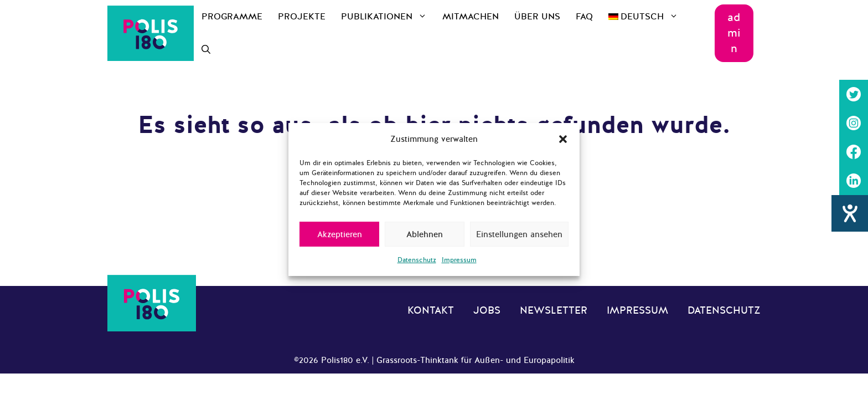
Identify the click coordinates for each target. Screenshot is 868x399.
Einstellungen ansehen (519, 234)
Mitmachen (471, 17)
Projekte (302, 17)
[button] (563, 139)
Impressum (459, 260)
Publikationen (388, 17)
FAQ (584, 17)
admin (734, 33)
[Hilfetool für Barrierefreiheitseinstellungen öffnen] (850, 213)
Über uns (537, 17)
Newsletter (554, 310)
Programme (232, 17)
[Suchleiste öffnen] (206, 50)
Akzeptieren (340, 234)
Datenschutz (417, 260)
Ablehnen (425, 234)
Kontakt (431, 310)
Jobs (487, 310)
